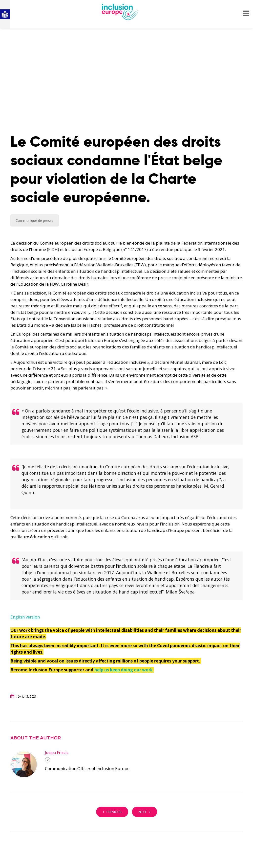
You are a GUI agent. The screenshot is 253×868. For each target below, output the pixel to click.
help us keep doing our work (124, 670)
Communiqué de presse (35, 220)
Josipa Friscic (57, 753)
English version (25, 617)
